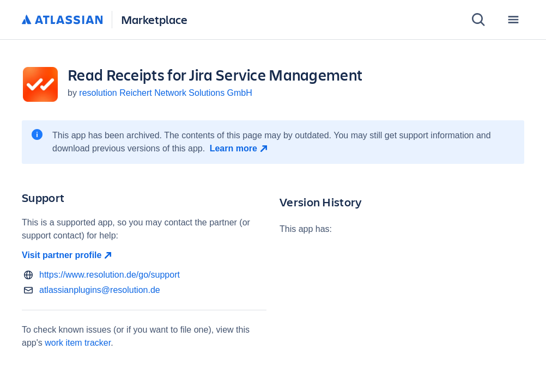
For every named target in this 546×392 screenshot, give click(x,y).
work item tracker (78, 343)
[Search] (478, 20)
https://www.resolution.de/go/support (110, 275)
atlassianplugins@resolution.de (100, 290)
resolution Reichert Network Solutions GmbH (165, 93)
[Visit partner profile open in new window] (144, 255)
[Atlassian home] (62, 20)
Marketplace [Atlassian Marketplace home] (154, 19)
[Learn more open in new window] (240, 149)
